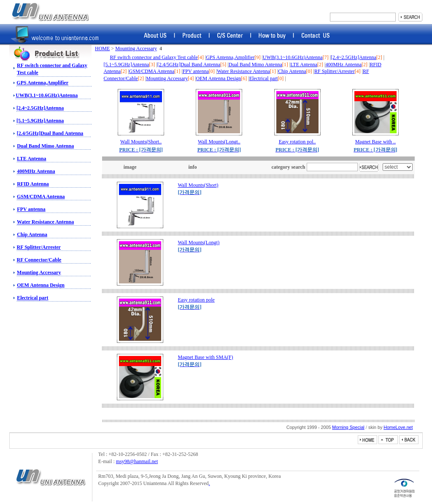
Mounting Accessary (39, 272)
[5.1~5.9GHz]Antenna (40, 121)
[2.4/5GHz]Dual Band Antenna (50, 133)
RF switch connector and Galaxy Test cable (154, 57)
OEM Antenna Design (41, 285)
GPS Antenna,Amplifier (42, 83)
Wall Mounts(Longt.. (219, 142)
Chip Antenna (32, 234)
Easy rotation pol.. (297, 142)
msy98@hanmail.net (137, 461)
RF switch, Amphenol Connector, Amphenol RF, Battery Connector (50, 12)
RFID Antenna (33, 184)
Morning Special (348, 427)
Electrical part (32, 298)
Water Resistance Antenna (45, 222)
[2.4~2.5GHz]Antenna (40, 108)
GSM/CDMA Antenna (41, 197)
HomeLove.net (398, 427)
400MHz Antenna (36, 171)
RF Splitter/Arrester (39, 247)
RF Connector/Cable (39, 260)
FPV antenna (31, 209)
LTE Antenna (31, 159)
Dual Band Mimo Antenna (45, 146)
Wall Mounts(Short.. (141, 142)
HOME (102, 49)
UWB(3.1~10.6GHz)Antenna (47, 95)
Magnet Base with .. (375, 142)
